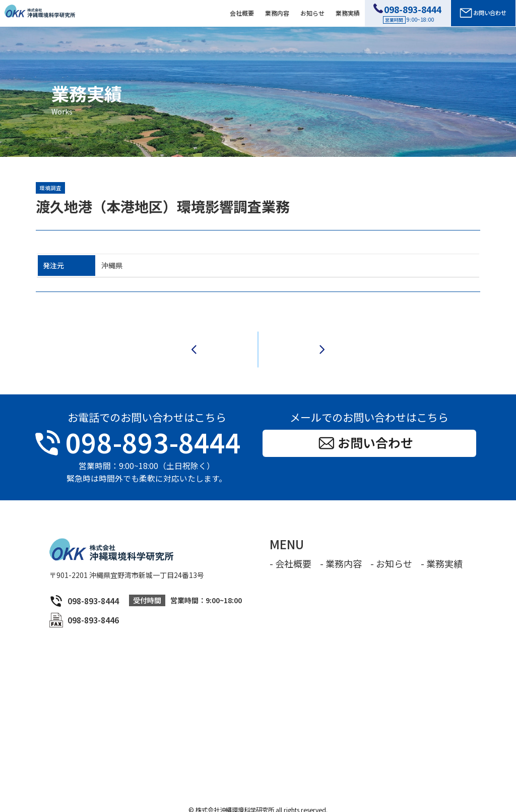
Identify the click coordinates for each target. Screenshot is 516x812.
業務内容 (277, 13)
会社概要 (242, 13)
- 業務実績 (442, 552)
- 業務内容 (341, 552)
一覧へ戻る (258, 343)
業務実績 (348, 13)
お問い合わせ (483, 13)
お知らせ (312, 13)
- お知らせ (391, 552)
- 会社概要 (291, 552)
